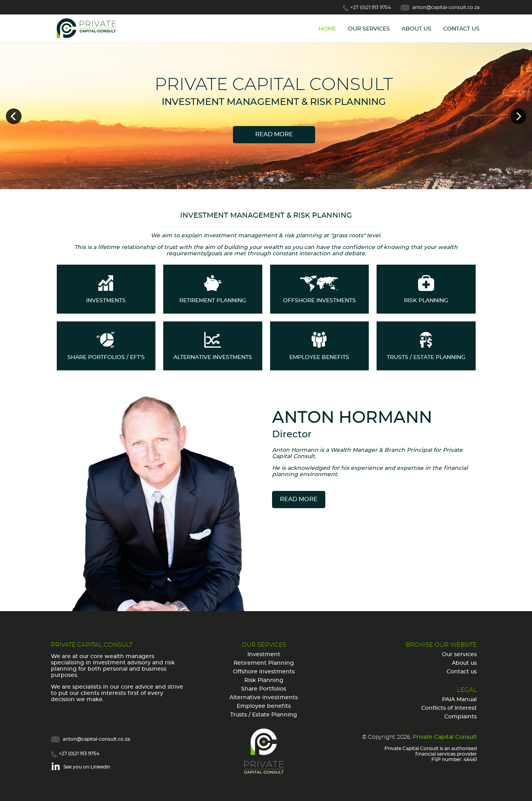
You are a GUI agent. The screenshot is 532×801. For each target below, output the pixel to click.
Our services (459, 655)
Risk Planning (264, 680)
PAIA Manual (459, 700)
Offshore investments (264, 672)
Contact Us (461, 29)
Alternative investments (264, 698)
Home (327, 29)
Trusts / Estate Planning (264, 715)
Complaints (461, 717)
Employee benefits (264, 706)
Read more (274, 134)
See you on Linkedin (87, 767)
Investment (264, 655)
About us (464, 663)
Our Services (369, 29)
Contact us (462, 672)
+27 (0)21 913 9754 (371, 7)
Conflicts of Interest (449, 708)
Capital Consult (92, 29)
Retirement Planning (264, 663)
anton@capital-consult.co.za (446, 7)
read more (299, 499)
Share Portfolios (264, 689)
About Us (417, 29)
